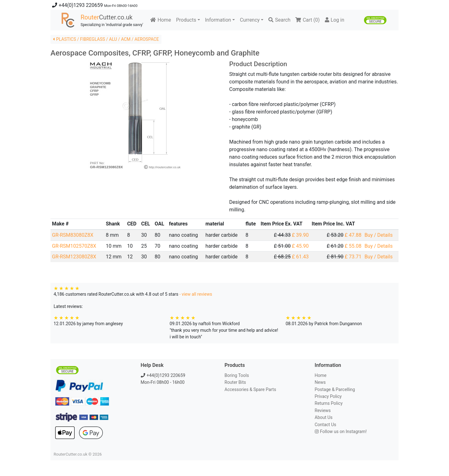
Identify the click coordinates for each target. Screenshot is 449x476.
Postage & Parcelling (335, 389)
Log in (335, 20)
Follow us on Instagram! (341, 431)
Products (186, 20)
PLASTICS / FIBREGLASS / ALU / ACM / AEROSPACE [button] (106, 39)
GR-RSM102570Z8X (74, 246)
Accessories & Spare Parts (250, 389)
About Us (324, 417)
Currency (250, 20)
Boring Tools (237, 375)
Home (161, 20)
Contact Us (326, 425)
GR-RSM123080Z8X (74, 257)
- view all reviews (196, 294)
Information (218, 20)
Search (279, 20)
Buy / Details (378, 235)
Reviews (323, 410)
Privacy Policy (328, 396)
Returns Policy (329, 403)
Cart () (307, 20)
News (320, 382)
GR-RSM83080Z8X (73, 235)
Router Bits (235, 382)
